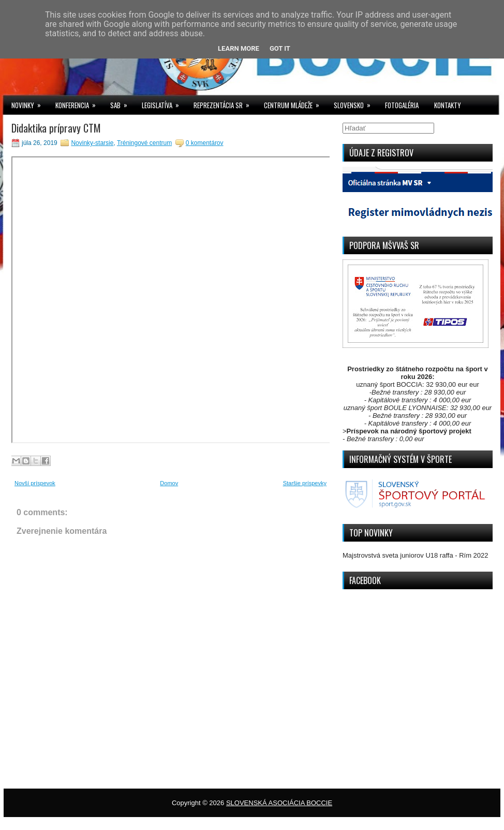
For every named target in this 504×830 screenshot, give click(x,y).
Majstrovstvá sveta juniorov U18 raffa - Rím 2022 (416, 555)
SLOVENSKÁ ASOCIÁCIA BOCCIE (279, 803)
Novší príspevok (35, 483)
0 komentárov (205, 143)
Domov (169, 483)
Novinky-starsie (92, 143)
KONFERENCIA (79, 103)
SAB (122, 103)
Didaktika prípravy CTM (56, 128)
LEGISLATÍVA (164, 103)
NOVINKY (29, 103)
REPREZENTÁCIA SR (225, 103)
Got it (280, 48)
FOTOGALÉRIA (402, 105)
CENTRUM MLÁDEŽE (295, 103)
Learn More (239, 48)
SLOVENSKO (355, 103)
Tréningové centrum (144, 143)
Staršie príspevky (305, 483)
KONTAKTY (448, 105)
